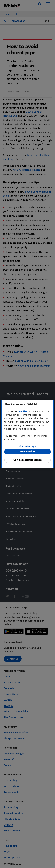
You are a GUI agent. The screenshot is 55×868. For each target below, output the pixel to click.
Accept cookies (27, 452)
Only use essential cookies (27, 460)
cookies (23, 411)
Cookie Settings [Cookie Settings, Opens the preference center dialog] (28, 446)
